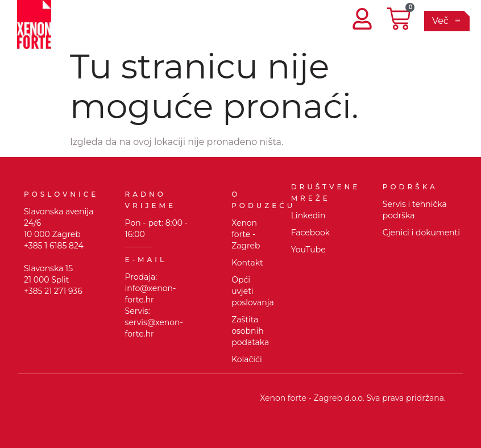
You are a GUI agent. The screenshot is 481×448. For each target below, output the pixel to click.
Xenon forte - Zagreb (246, 234)
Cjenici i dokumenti (421, 233)
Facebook (310, 233)
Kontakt (247, 263)
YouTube (308, 250)
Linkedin (308, 215)
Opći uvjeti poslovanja (253, 291)
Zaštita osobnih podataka (250, 331)
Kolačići (247, 359)
